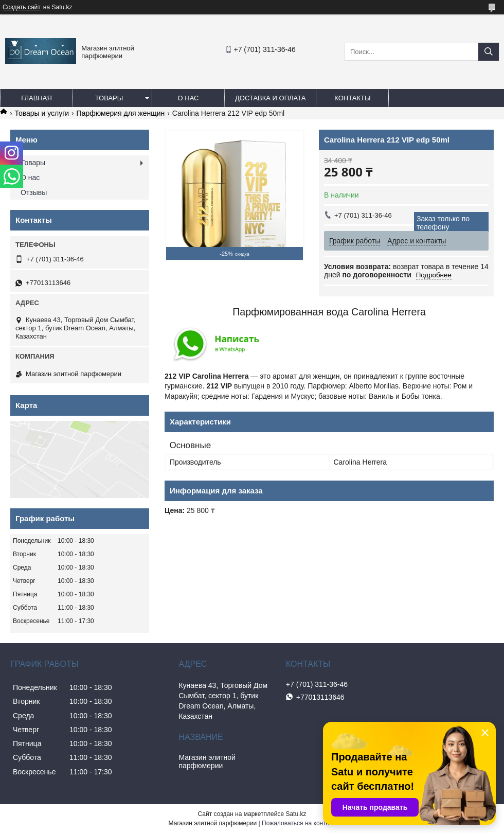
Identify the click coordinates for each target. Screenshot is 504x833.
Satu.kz (296, 814)
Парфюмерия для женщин (121, 113)
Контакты (352, 98)
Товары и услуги (42, 113)
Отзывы (34, 192)
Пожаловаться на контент (299, 823)
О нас (188, 98)
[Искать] (489, 52)
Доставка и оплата (270, 98)
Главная (37, 98)
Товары (109, 98)
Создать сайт (22, 7)
